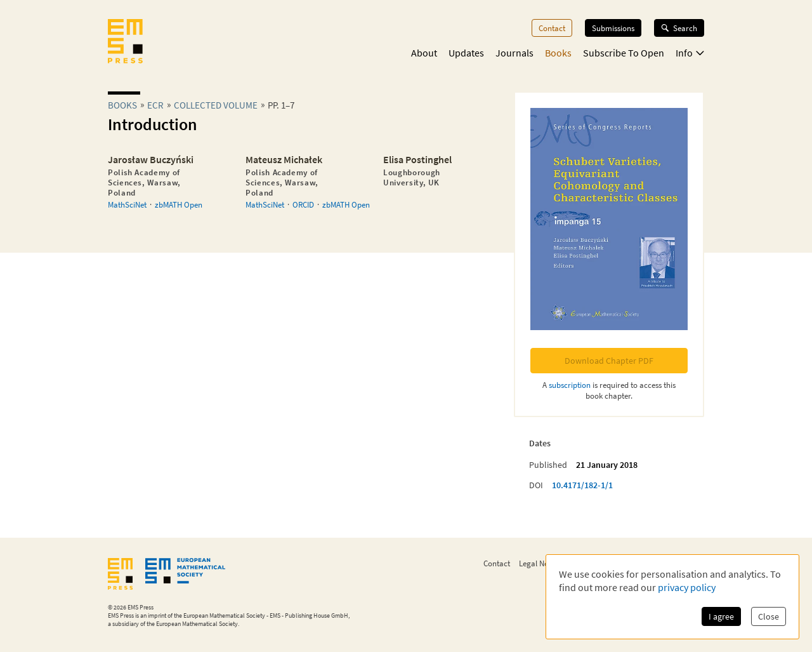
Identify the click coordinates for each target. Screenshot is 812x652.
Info (690, 53)
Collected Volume (216, 105)
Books (558, 53)
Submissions (613, 28)
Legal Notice (540, 563)
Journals (514, 53)
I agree (721, 616)
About (424, 53)
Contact (552, 28)
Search (679, 28)
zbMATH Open (179, 204)
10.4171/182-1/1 (582, 485)
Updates (466, 53)
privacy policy (687, 587)
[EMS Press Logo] (125, 43)
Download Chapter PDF (609, 361)
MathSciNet (127, 204)
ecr (155, 105)
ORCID (303, 204)
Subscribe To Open (624, 53)
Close (769, 616)
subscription (570, 385)
